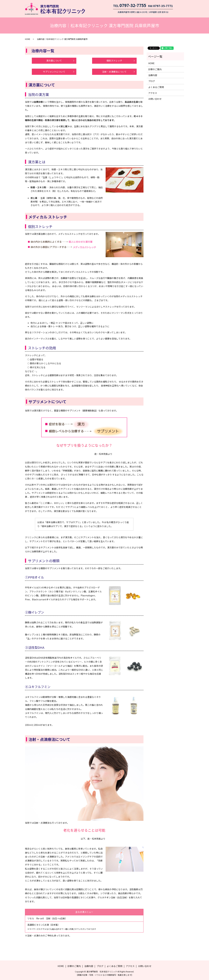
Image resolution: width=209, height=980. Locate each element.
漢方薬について (54, 61)
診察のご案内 (155, 69)
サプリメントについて (54, 72)
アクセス (153, 93)
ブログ (152, 81)
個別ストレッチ (114, 61)
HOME (28, 39)
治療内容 (153, 75)
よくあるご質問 (156, 87)
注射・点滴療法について (114, 72)
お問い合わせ (155, 99)
